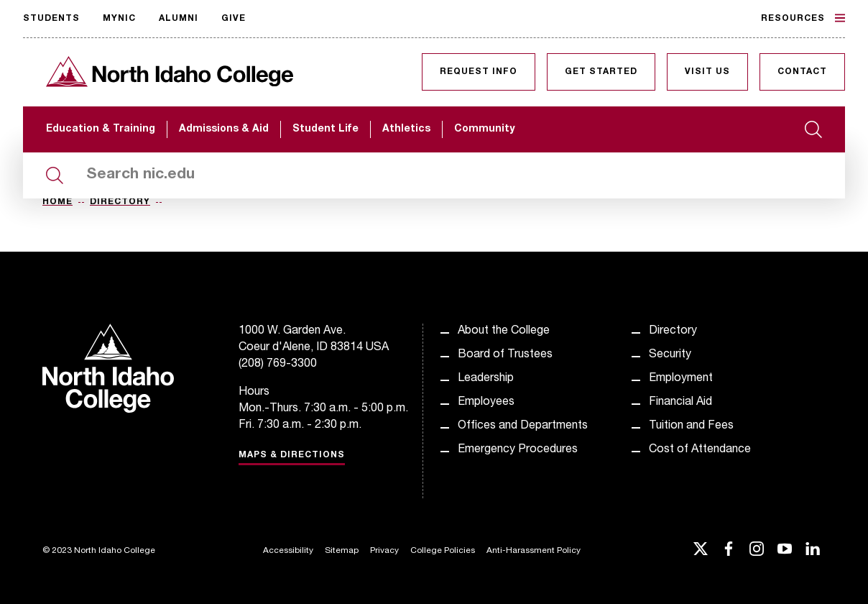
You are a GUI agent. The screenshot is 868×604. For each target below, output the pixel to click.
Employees (486, 403)
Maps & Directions (292, 455)
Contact (802, 72)
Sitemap (342, 551)
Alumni (179, 19)
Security (670, 355)
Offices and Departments (523, 426)
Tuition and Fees (691, 426)
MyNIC (119, 19)
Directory (120, 202)
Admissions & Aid (224, 129)
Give (234, 19)
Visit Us (707, 72)
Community (484, 129)
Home (57, 202)
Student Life (325, 129)
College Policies (443, 551)
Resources (803, 18)
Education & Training (101, 129)
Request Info (479, 72)
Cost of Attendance (700, 450)
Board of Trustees (505, 355)
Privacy (384, 551)
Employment (681, 379)
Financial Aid (680, 403)
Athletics (406, 129)
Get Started (601, 72)
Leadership (486, 379)
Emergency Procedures (518, 450)
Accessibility (288, 551)
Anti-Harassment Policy (534, 551)
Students (51, 19)
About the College (504, 331)
